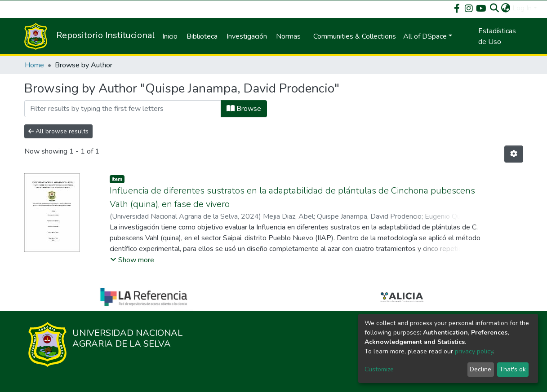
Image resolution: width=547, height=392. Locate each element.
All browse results (58, 131)
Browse (244, 109)
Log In (522, 8)
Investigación (247, 36)
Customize (379, 369)
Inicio (170, 36)
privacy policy (474, 351)
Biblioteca (202, 36)
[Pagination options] (514, 154)
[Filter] (123, 109)
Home (34, 65)
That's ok (513, 369)
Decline (480, 369)
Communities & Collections (355, 36)
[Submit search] (495, 8)
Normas (288, 36)
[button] (506, 8)
